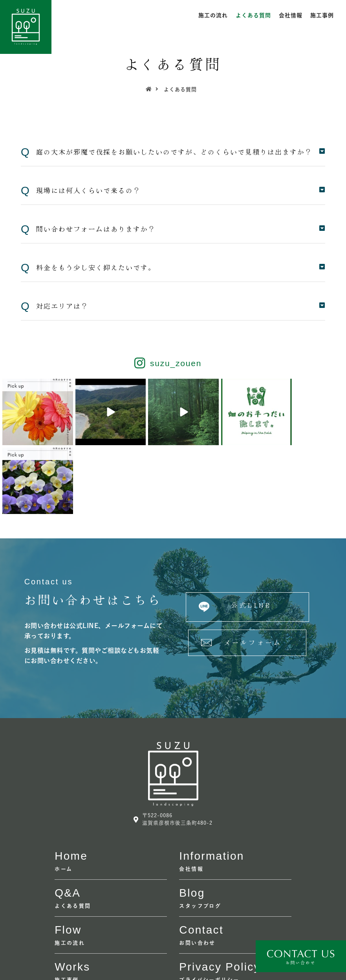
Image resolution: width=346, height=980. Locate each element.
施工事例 (322, 15)
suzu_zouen (176, 363)
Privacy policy (220, 898)
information (211, 787)
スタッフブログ (200, 837)
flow (68, 861)
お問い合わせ (197, 874)
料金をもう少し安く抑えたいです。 (96, 267)
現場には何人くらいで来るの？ (88, 190)
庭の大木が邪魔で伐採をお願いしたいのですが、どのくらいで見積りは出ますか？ (174, 152)
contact (201, 861)
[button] (247, 538)
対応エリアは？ (62, 306)
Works (72, 898)
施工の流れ (213, 15)
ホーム (63, 800)
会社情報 (291, 15)
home (71, 787)
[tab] (173, 152)
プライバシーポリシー (209, 911)
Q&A (68, 824)
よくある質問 (253, 15)
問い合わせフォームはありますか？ (96, 229)
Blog (192, 824)
